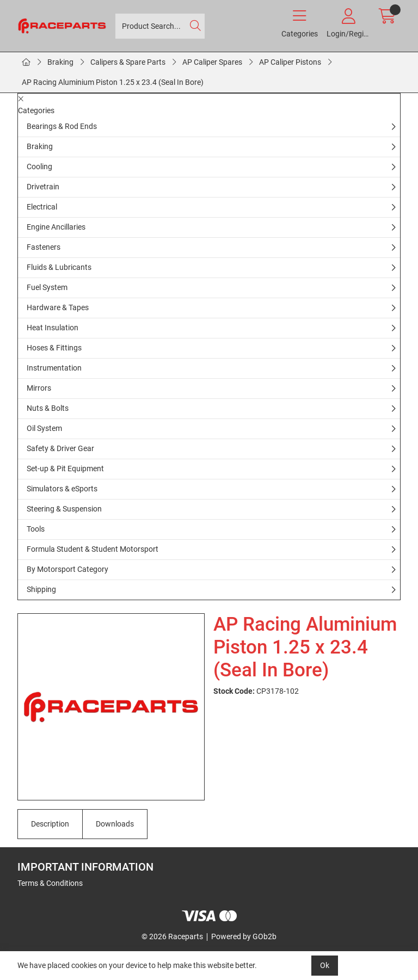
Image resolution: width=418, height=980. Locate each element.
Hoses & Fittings (54, 348)
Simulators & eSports (62, 489)
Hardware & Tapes (58, 307)
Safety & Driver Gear (60, 448)
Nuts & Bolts (48, 408)
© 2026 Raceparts (172, 936)
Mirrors (39, 388)
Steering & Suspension (64, 509)
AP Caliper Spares (212, 62)
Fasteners (44, 247)
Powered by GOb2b (244, 936)
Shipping (41, 589)
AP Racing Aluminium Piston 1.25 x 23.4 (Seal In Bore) (113, 82)
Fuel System (47, 287)
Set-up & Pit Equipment (65, 469)
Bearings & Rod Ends (62, 126)
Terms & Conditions (50, 883)
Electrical (42, 207)
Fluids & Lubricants (59, 267)
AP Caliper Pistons (290, 62)
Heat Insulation (53, 328)
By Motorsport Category (67, 569)
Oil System (44, 428)
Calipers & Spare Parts (128, 62)
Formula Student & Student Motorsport (93, 549)
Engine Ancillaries (56, 227)
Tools (36, 529)
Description (50, 824)
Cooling (39, 167)
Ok (325, 965)
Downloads (115, 824)
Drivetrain (43, 187)
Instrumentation (54, 368)
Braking (60, 62)
